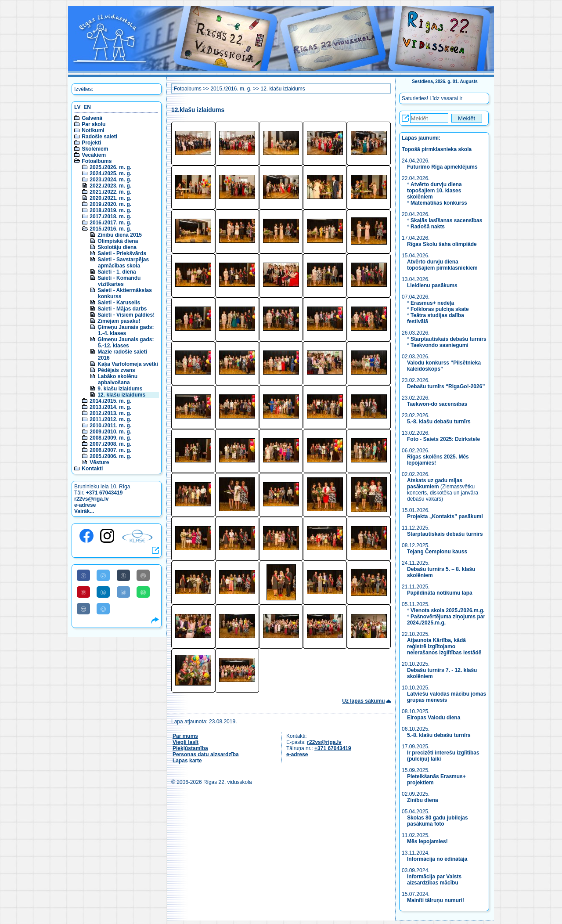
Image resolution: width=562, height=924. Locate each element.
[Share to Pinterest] (83, 592)
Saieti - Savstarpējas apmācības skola (123, 263)
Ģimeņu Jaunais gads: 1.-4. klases (126, 330)
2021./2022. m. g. (110, 192)
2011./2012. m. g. (110, 419)
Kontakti (92, 469)
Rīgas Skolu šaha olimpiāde (442, 244)
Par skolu (94, 124)
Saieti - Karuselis (119, 303)
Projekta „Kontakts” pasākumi (445, 516)
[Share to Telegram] (103, 609)
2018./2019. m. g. (110, 210)
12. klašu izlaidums (121, 395)
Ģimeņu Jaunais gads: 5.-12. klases (126, 343)
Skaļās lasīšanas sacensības (446, 220)
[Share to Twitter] (103, 575)
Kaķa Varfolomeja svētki (128, 364)
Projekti (91, 143)
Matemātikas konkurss (439, 203)
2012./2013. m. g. (110, 413)
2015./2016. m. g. (110, 229)
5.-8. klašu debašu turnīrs (440, 422)
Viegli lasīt (186, 742)
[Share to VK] (83, 609)
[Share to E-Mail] (143, 575)
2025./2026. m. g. (110, 167)
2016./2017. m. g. (110, 223)
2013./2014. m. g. (110, 407)
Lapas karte (187, 761)
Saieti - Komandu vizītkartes (119, 281)
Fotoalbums (97, 161)
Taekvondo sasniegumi (440, 345)
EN (87, 107)
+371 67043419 (104, 493)
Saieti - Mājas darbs (122, 309)
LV (77, 107)
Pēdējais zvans (116, 370)
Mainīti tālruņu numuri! (436, 900)
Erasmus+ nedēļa (432, 303)
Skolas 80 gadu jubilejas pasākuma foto (438, 821)
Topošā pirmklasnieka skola (437, 149)
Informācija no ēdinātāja (437, 859)
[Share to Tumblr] (123, 575)
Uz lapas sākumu (363, 701)
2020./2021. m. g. (110, 198)
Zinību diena (423, 800)
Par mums (185, 736)
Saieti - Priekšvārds (122, 253)
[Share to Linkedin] (103, 592)
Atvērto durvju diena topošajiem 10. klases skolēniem (434, 191)
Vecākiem (94, 155)
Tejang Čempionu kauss (437, 552)
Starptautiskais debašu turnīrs (449, 339)
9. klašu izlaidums (120, 389)
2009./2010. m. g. (110, 432)
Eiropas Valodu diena (434, 718)
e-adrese (85, 505)
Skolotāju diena (117, 247)
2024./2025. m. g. (110, 173)
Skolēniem (95, 149)
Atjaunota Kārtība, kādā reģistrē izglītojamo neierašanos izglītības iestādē (444, 646)
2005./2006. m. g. (110, 456)
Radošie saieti (99, 137)
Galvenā (92, 118)
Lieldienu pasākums (432, 285)
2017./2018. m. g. (110, 217)
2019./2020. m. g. (110, 204)
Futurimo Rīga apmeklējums (442, 167)
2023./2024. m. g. (110, 180)
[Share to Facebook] (83, 575)
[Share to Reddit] (123, 592)
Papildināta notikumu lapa (440, 593)
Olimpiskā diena (118, 241)
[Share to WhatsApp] (143, 592)
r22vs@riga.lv (91, 499)
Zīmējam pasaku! (119, 321)
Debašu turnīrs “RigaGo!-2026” (446, 386)
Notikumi (93, 130)
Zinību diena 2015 (120, 235)
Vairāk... (84, 511)
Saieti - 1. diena (117, 272)
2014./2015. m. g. (110, 401)
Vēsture (99, 462)
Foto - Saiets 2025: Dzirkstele (443, 439)
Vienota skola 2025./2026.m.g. (448, 610)
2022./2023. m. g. (110, 186)
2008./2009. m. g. (110, 438)
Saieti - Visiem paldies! (126, 315)
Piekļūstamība (190, 748)
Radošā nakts (428, 227)
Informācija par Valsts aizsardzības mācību (434, 880)
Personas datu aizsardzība (206, 754)
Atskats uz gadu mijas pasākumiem (435, 484)
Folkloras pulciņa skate (440, 309)
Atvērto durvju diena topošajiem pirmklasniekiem (442, 265)
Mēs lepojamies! (427, 841)
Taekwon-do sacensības (437, 404)
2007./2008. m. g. (110, 444)
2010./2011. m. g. (110, 426)
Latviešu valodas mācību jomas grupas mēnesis (447, 697)
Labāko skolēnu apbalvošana (117, 379)
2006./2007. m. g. (110, 450)
